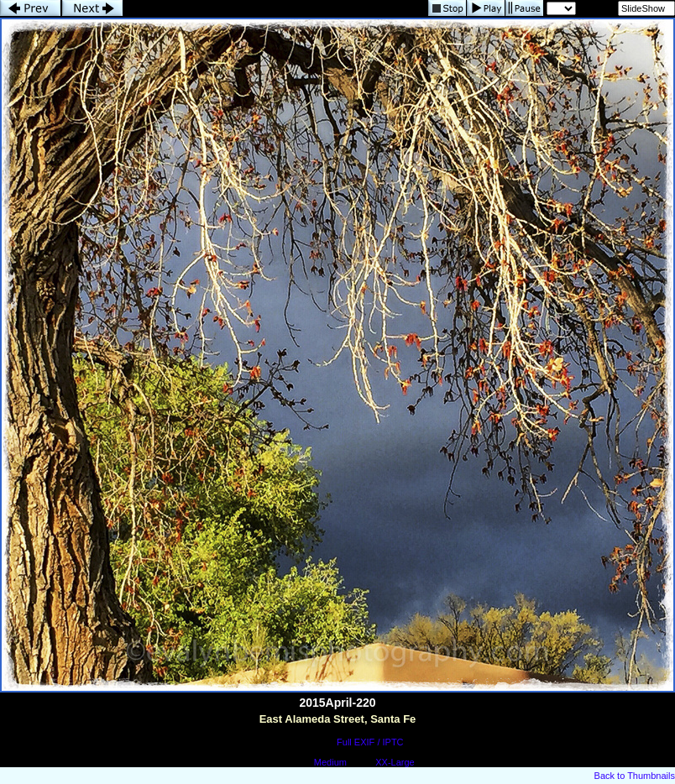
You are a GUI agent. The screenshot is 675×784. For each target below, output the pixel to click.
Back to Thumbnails (635, 776)
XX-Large (395, 762)
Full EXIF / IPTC (370, 742)
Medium (330, 762)
